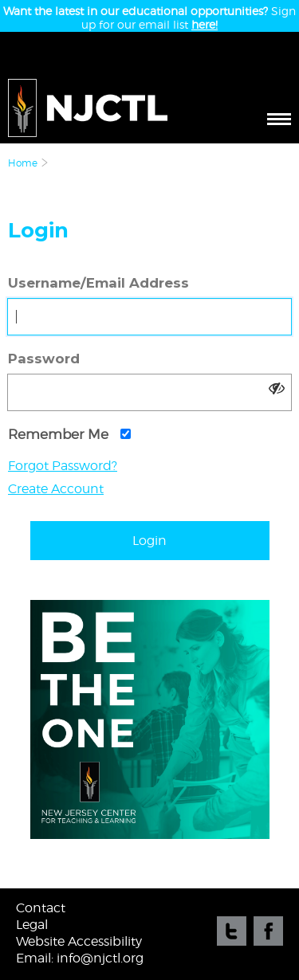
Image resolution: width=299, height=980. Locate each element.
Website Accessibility (79, 941)
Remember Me (69, 434)
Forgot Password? (63, 466)
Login (149, 541)
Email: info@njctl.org (80, 958)
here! (205, 24)
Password (44, 359)
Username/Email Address (98, 283)
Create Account (56, 489)
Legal (32, 925)
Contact (41, 908)
